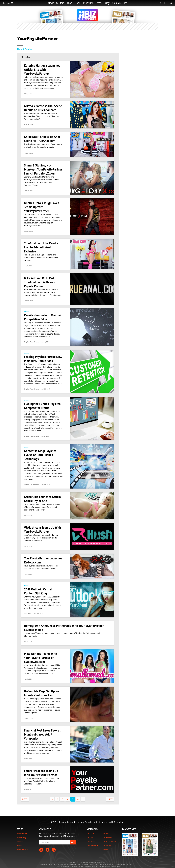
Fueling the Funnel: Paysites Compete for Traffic (42, 406)
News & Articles (24, 49)
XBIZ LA (106, 834)
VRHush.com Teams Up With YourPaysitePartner (42, 530)
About (20, 845)
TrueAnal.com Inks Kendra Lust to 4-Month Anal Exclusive (41, 247)
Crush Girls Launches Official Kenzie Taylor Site (43, 499)
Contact (20, 842)
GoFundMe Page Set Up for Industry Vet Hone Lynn (42, 693)
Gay (107, 3)
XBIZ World (91, 842)
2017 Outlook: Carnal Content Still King (38, 591)
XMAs (106, 849)
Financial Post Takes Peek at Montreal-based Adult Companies (42, 734)
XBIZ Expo (107, 845)
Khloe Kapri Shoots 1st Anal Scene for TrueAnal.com (42, 139)
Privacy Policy (23, 849)
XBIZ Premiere (92, 845)
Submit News (22, 834)
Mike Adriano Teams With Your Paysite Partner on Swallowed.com (41, 658)
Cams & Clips (120, 3)
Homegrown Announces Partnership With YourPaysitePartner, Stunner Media (64, 628)
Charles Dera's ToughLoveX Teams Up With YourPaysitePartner (42, 207)
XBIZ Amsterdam (110, 842)
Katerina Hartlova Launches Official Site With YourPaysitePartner (42, 70)
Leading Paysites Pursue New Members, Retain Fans (43, 359)
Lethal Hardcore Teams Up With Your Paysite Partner (41, 773)
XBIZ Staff (28, 613)
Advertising (22, 838)
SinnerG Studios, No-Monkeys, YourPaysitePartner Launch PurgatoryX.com (43, 169)
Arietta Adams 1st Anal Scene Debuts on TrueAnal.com (43, 108)
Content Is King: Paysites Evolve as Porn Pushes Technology (40, 455)
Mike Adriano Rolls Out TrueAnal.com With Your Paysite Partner (40, 282)
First (25, 799)
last (110, 799)
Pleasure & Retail (93, 3)
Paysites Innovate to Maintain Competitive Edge (43, 317)
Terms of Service (110, 867)
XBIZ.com (90, 834)
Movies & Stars (56, 3)
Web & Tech (74, 3)
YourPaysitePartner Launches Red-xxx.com (43, 560)
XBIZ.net (90, 838)
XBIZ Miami (108, 838)
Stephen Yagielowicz (31, 342)
